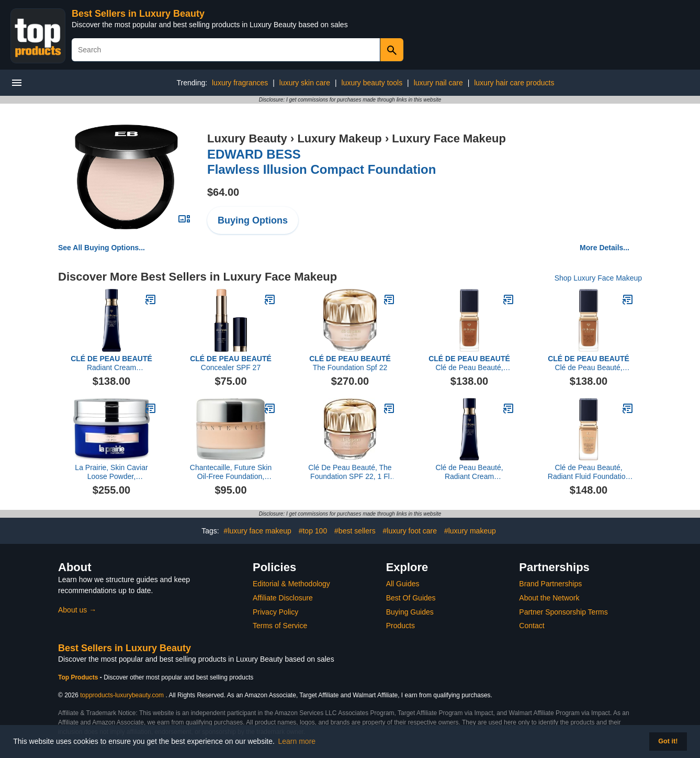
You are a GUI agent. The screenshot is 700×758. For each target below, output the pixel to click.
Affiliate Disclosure (283, 598)
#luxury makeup (470, 531)
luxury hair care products (514, 83)
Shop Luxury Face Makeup (598, 278)
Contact (532, 626)
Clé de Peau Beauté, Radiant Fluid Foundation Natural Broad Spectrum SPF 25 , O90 (589, 363)
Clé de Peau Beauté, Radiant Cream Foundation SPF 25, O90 (470, 472)
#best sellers (355, 531)
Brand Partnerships (550, 584)
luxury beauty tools (372, 83)
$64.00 (223, 192)
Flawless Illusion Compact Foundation (321, 162)
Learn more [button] (297, 741)
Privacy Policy (275, 612)
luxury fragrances (240, 83)
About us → (77, 610)
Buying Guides (410, 612)
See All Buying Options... (101, 248)
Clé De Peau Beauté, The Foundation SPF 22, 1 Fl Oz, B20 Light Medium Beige (350, 472)
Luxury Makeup (339, 138)
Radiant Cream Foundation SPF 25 (111, 363)
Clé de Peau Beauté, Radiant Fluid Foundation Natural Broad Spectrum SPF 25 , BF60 (469, 363)
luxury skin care (305, 83)
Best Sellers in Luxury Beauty (138, 14)
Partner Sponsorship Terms (563, 612)
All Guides (403, 584)
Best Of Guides (411, 598)
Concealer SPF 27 (231, 363)
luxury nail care (438, 83)
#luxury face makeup (258, 531)
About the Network (549, 598)
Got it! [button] (668, 741)
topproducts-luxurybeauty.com (122, 695)
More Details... (605, 248)
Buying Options (253, 220)
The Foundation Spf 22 (350, 363)
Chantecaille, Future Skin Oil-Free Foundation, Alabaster (231, 472)
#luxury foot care (410, 531)
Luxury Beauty (247, 138)
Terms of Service (280, 626)
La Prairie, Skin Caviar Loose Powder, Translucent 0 (111, 472)
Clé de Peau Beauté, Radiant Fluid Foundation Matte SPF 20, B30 (589, 472)
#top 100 (313, 531)
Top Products (79, 677)
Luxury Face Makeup (449, 138)
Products (400, 626)
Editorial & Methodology (291, 584)
